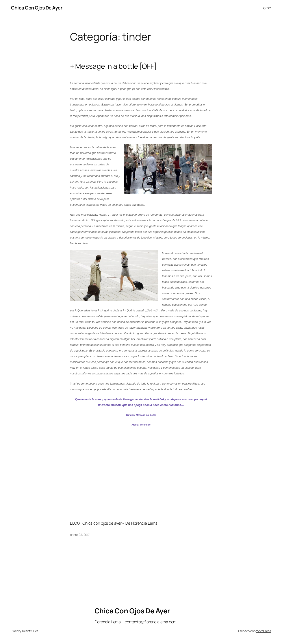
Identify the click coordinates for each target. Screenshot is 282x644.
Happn (103, 215)
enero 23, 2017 (80, 535)
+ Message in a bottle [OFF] (113, 66)
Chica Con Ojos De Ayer (37, 8)
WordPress (264, 631)
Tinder (114, 215)
